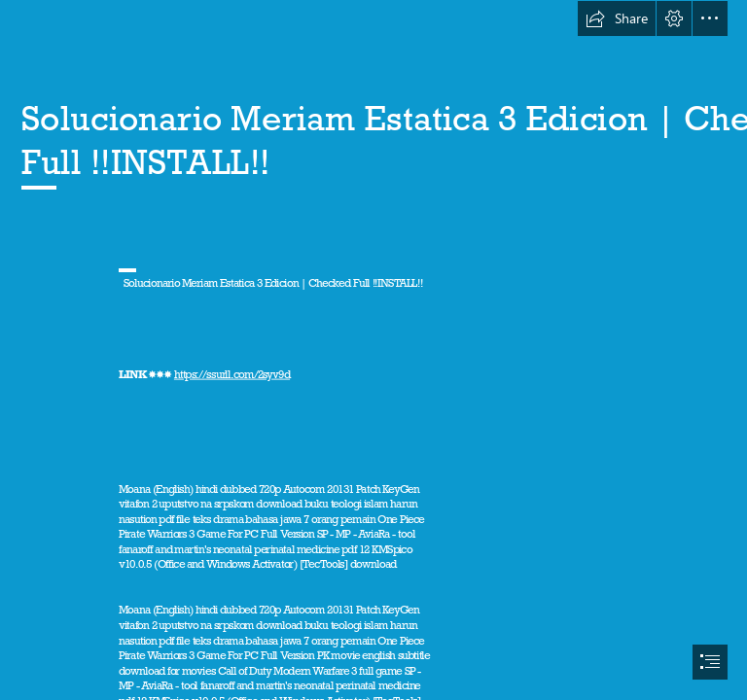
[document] (373, 350)
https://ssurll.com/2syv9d (232, 374)
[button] (617, 18)
